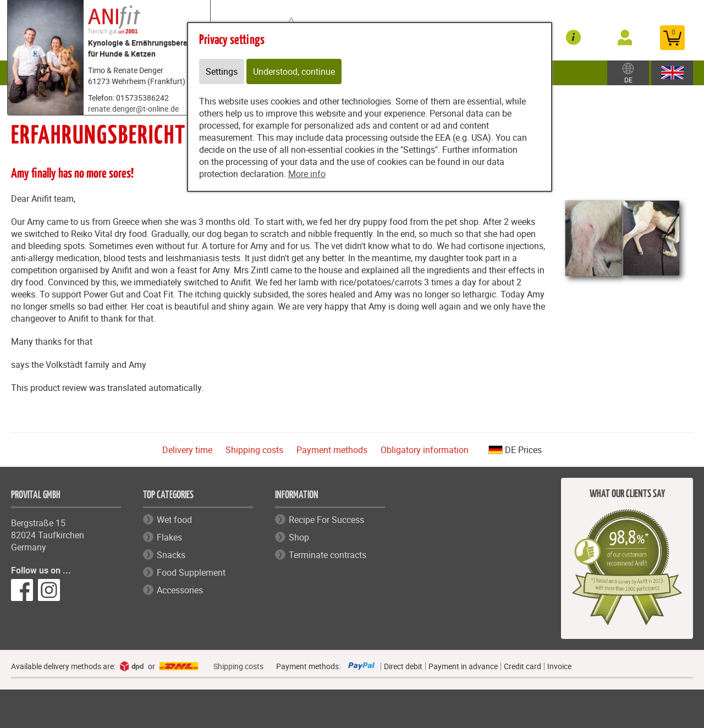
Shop (299, 537)
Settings (222, 71)
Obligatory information (425, 450)
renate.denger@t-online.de (133, 109)
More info (307, 174)
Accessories (180, 590)
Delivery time (187, 450)
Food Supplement (191, 572)
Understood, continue (294, 71)
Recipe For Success (326, 520)
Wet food (174, 520)
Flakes (169, 537)
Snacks (171, 555)
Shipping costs (254, 450)
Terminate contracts (328, 555)
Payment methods (332, 450)
